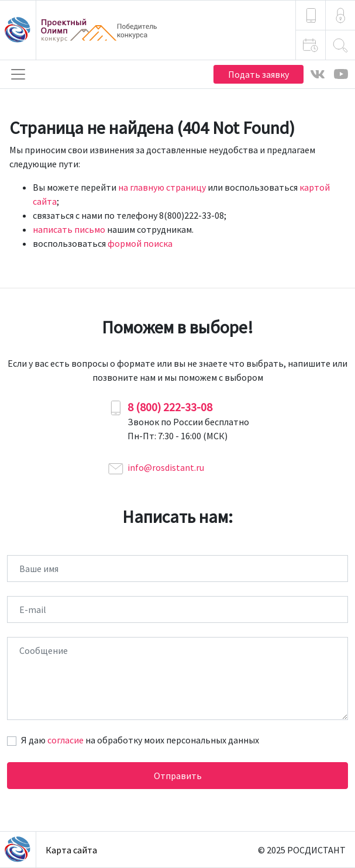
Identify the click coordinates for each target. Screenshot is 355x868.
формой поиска (140, 243)
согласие (66, 740)
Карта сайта (71, 850)
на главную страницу (162, 187)
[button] (340, 15)
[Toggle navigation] (18, 74)
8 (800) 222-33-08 (170, 407)
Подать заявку (259, 74)
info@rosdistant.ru (166, 467)
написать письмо (69, 229)
